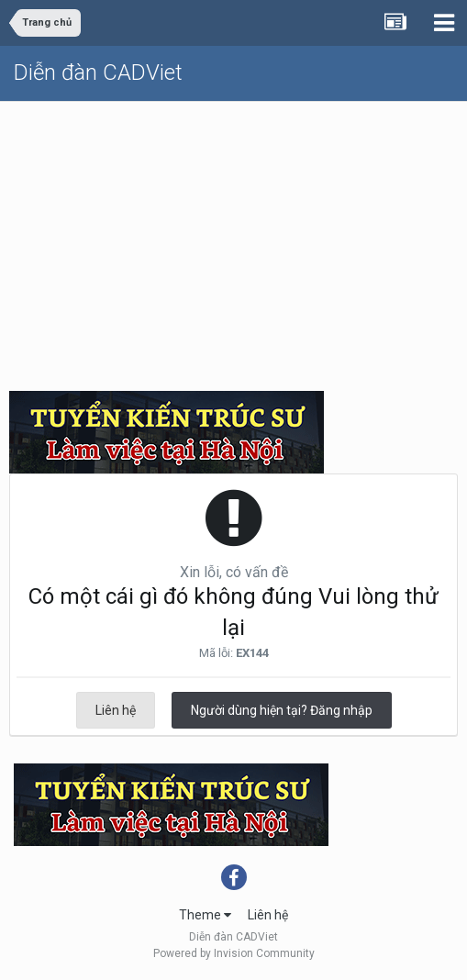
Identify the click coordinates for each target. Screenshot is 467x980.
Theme (205, 915)
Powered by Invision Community (234, 953)
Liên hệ (116, 710)
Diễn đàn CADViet (98, 72)
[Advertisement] (233, 239)
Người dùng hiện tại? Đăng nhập (282, 710)
